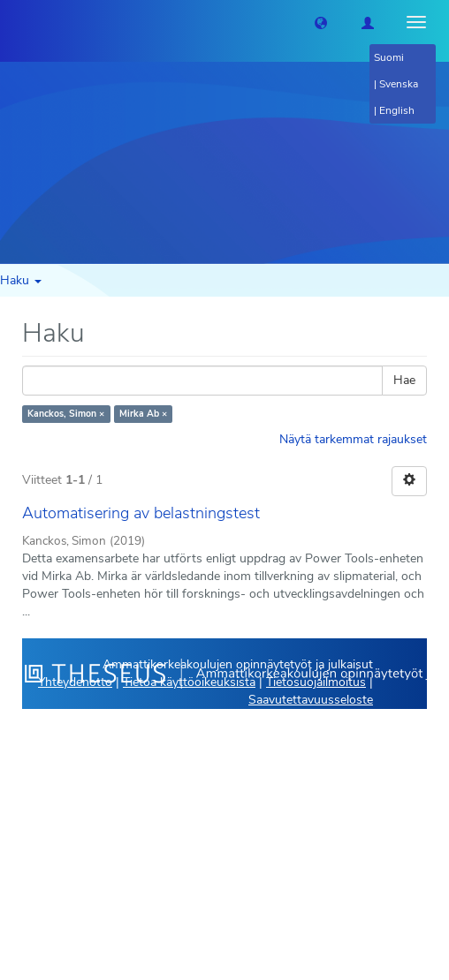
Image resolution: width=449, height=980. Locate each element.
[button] (321, 22)
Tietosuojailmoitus (316, 682)
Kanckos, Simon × (66, 414)
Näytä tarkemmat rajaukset (353, 439)
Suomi (389, 57)
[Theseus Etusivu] (13, 22)
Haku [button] (21, 280)
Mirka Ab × (143, 414)
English (397, 110)
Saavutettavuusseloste (311, 700)
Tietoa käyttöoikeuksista (189, 682)
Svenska (399, 84)
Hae (404, 380)
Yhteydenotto (75, 682)
